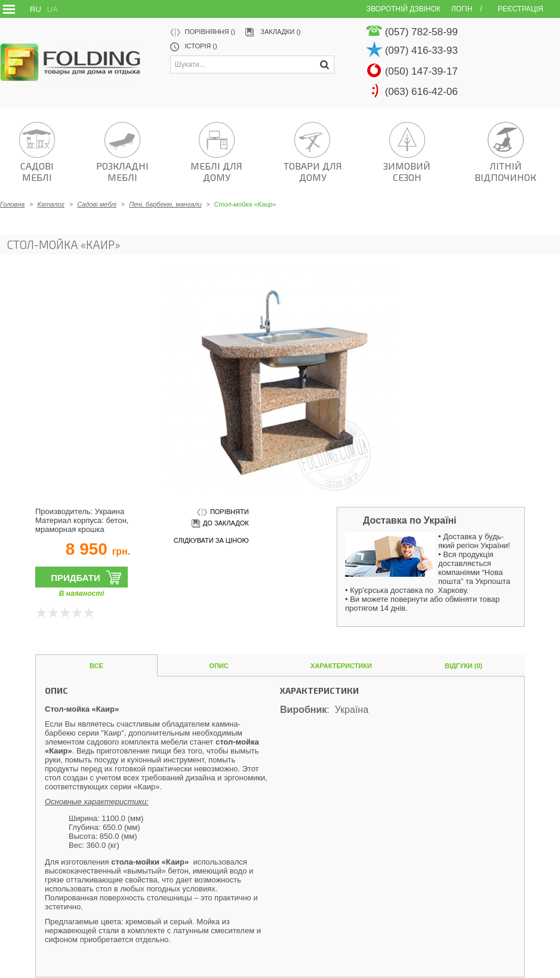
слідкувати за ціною (211, 540)
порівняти (223, 513)
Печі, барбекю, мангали (165, 204)
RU (36, 9)
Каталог (51, 204)
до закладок (219, 524)
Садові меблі (97, 204)
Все (96, 666)
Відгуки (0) (464, 666)
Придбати (76, 578)
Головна (12, 204)
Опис (219, 666)
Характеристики (341, 666)
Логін (462, 9)
